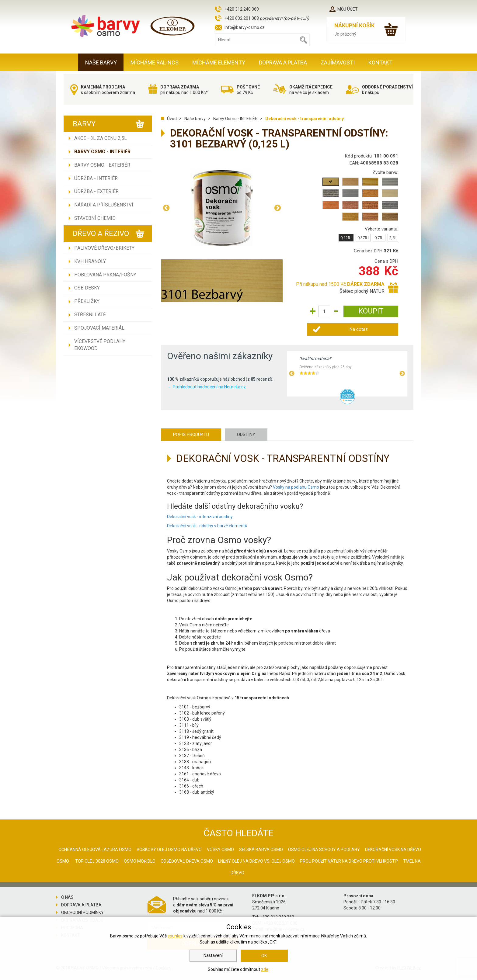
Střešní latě (90, 315)
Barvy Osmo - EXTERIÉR (102, 165)
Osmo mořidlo (140, 861)
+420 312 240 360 (242, 9)
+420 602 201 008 (242, 18)
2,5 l (393, 238)
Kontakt (380, 62)
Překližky (87, 301)
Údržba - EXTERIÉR (96, 191)
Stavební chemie (95, 218)
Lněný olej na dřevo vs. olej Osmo (256, 861)
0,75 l (379, 238)
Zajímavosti (338, 62)
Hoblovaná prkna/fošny (105, 275)
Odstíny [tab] (246, 435)
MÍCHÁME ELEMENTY (219, 62)
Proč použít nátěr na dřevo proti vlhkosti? (349, 861)
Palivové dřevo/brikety (104, 248)
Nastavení (213, 955)
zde (265, 969)
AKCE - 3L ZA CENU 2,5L (101, 138)
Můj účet (348, 9)
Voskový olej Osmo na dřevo (169, 850)
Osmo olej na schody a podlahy (324, 850)
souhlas (175, 936)
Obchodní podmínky (82, 912)
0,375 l (363, 238)
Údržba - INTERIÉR (96, 178)
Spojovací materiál (99, 328)
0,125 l (346, 238)
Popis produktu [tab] (191, 435)
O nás (67, 897)
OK (264, 956)
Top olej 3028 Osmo (97, 861)
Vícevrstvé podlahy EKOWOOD (100, 345)
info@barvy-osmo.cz (245, 27)
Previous (166, 208)
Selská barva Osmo (261, 850)
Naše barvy (101, 62)
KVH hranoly (90, 261)
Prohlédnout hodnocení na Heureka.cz (209, 387)
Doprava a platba (283, 62)
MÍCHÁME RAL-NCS (155, 62)
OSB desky (87, 288)
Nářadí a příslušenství (104, 205)
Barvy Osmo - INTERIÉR (102, 152)
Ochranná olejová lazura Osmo (95, 850)
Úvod (172, 119)
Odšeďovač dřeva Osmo (187, 861)
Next (277, 208)
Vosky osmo (220, 850)
